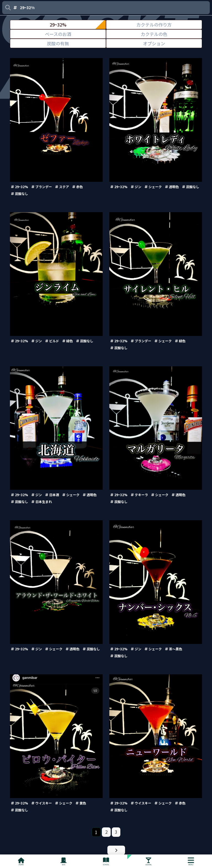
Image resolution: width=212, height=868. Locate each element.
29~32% (20, 187)
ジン (136, 187)
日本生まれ (42, 502)
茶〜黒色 (174, 649)
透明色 (172, 187)
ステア (62, 187)
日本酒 (52, 495)
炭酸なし (20, 194)
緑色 (68, 341)
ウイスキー (42, 803)
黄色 (81, 803)
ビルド (52, 341)
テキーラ (139, 495)
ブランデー (42, 187)
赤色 (78, 187)
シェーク (153, 187)
